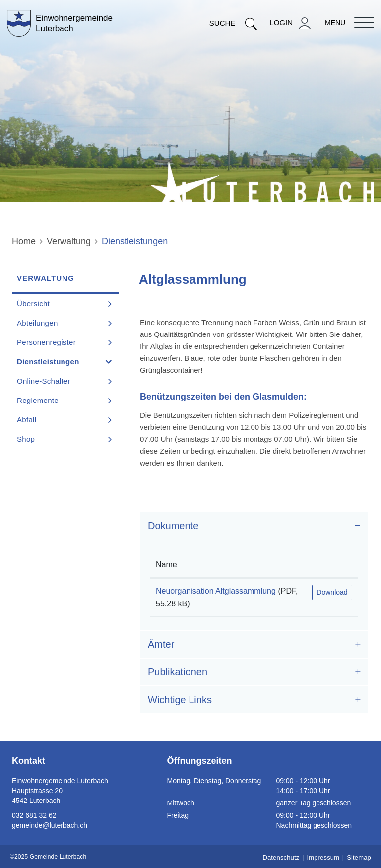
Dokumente (173, 526)
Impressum (323, 857)
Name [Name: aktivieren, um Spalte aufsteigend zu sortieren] (166, 565)
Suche (233, 23)
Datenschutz (281, 857)
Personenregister (46, 342)
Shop (26, 439)
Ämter (161, 644)
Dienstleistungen (68, 361)
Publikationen (178, 672)
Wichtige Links (180, 700)
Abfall (27, 420)
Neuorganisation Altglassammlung (216, 591)
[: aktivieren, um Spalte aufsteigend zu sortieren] (332, 565)
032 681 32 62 (34, 815)
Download (332, 592)
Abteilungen (37, 323)
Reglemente (38, 400)
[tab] (254, 526)
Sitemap (359, 857)
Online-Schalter (44, 381)
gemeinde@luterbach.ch (50, 825)
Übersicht (33, 303)
